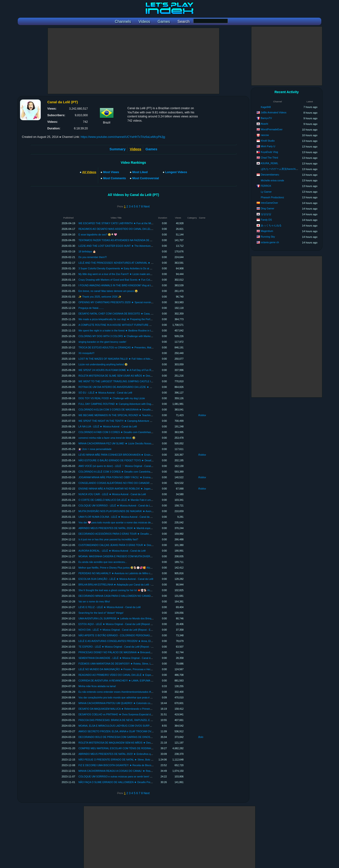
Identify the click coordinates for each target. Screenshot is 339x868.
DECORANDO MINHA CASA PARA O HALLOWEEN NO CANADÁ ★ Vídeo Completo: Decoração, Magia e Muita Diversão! (147, 596)
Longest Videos (176, 172)
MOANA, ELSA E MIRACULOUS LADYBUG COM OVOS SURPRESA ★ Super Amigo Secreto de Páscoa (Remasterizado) (147, 726)
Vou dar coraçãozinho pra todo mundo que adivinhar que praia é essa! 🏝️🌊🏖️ (122, 697)
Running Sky (268, 237)
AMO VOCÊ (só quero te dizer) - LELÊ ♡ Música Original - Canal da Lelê (119, 466)
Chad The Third (269, 158)
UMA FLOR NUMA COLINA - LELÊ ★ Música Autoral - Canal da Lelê (117, 517)
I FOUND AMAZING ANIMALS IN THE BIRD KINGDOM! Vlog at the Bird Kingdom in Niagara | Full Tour (136, 285)
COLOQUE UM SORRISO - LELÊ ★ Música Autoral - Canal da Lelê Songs (120, 506)
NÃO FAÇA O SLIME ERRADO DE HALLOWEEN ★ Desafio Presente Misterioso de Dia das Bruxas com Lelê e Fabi (143, 782)
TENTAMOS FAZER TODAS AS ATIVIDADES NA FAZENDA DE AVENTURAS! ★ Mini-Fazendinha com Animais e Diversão (147, 240)
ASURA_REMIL (269, 163)
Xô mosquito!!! (86, 353)
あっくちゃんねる (271, 225)
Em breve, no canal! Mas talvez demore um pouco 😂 (108, 291)
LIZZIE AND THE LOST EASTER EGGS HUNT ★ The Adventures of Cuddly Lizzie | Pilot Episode (133, 246)
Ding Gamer (268, 208)
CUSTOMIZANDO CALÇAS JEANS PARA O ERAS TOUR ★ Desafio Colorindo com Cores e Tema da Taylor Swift (142, 545)
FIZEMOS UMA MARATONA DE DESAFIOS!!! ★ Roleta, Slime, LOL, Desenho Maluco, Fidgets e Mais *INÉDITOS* (142, 664)
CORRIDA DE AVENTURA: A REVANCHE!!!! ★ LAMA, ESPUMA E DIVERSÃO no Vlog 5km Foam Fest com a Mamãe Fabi (147, 681)
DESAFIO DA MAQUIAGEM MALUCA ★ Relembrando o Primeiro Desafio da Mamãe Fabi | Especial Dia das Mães (142, 709)
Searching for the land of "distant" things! (101, 613)
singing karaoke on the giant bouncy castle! (102, 342)
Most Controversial (146, 178)
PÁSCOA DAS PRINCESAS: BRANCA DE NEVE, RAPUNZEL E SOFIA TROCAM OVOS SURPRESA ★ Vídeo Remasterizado (149, 720)
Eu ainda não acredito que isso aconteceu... (103, 562)
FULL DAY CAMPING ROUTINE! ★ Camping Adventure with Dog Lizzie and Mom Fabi (127, 404)
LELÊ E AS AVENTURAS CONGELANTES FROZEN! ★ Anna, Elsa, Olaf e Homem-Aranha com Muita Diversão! (141, 641)
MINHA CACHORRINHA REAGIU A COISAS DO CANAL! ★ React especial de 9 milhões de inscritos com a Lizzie (142, 771)
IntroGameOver (269, 203)
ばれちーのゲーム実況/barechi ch (280, 169)
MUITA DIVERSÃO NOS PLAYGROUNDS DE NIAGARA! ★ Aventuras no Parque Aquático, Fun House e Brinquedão (143, 511)
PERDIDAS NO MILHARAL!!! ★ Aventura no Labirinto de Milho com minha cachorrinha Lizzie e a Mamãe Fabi (139, 573)
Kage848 (266, 107)
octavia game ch (270, 242)
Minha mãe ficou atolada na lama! (97, 686)
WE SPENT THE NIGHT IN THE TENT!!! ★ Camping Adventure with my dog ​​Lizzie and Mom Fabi (133, 421)
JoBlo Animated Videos (274, 112)
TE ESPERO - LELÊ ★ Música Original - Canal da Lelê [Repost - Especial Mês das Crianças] (130, 647)
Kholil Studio (268, 141)
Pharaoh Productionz (272, 197)
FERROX (266, 186)
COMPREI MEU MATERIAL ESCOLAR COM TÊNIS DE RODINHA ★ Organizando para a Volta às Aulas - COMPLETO (145, 748)
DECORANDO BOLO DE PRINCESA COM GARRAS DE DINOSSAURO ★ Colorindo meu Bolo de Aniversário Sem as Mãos (148, 737)
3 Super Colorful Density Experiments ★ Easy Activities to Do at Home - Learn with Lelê (127, 268)
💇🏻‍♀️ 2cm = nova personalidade (95, 449)
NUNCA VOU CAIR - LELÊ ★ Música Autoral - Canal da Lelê (112, 494)
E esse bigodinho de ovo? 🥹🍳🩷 (98, 235)
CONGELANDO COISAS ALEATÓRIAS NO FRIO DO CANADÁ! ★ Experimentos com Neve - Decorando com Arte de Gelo (147, 483)
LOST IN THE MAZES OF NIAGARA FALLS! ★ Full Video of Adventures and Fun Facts (127, 359)
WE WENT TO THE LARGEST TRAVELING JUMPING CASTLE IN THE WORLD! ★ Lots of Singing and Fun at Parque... (145, 381)
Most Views (111, 172)
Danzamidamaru (270, 175)
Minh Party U (268, 146)
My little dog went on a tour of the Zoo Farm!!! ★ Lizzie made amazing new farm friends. (127, 274)
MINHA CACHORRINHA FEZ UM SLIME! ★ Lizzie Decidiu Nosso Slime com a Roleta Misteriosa (132, 443)
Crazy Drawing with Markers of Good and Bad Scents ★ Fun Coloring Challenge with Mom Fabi (131, 280)
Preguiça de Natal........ (91, 308)
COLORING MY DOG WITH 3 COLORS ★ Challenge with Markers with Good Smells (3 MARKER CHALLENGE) (141, 336)
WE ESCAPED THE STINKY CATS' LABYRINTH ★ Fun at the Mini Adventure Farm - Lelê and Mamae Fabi (138, 223)
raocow (265, 135)
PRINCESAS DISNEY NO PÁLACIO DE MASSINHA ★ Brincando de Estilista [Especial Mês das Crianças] (137, 652)
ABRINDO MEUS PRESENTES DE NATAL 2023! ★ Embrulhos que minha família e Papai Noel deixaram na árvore (142, 754)
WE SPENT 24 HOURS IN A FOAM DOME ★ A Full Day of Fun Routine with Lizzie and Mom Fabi (133, 370)
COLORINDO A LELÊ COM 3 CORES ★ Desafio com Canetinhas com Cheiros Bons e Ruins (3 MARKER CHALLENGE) (145, 472)
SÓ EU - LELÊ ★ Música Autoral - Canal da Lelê (105, 393)
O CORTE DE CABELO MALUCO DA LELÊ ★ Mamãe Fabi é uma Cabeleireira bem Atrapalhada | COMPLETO (140, 500)
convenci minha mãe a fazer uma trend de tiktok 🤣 (107, 438)
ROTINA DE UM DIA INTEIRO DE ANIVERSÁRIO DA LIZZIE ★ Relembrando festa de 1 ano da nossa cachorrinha (142, 387)
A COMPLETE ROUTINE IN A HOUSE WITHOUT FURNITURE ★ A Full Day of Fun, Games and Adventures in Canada (145, 325)
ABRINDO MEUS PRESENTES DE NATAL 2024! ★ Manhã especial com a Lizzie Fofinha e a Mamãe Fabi (137, 528)
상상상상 (266, 214)
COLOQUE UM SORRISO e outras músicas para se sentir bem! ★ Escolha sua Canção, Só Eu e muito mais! (139, 776)
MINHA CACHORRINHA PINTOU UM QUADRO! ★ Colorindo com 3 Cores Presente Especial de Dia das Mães (140, 703)
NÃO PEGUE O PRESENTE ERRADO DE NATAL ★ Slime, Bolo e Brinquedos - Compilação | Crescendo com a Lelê (143, 760)
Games (151, 149)
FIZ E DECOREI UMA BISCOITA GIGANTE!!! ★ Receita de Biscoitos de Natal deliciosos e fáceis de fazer (137, 765)
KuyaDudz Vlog (269, 152)
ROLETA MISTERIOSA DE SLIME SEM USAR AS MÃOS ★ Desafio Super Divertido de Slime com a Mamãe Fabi (141, 376)
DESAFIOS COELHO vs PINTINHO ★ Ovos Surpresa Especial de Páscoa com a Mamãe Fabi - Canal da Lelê (139, 714)
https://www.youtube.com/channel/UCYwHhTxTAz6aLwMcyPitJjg (123, 137)
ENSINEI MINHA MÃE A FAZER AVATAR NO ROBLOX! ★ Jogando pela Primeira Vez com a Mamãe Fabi (137, 489)
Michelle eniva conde (272, 180)
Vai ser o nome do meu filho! (94, 601)
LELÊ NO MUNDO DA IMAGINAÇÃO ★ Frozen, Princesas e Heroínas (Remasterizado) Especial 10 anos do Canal (142, 669)
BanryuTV (266, 118)
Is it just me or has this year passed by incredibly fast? (108, 539)
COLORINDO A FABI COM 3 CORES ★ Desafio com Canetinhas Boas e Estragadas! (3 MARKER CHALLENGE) (141, 432)
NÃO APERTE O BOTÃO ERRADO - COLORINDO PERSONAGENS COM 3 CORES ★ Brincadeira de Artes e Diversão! (145, 635)
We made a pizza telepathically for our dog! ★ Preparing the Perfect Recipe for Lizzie (125, 319)
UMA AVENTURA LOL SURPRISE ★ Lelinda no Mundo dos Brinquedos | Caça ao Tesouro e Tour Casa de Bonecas (143, 618)
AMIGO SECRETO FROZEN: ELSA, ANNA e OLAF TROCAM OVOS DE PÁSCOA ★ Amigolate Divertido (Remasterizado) (146, 731)
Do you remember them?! (93, 257)
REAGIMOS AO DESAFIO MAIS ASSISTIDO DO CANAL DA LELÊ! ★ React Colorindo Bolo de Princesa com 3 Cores (144, 229)
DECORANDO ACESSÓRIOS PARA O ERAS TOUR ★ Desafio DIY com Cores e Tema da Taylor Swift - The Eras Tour (144, 534)
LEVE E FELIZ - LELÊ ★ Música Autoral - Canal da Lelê (109, 607)
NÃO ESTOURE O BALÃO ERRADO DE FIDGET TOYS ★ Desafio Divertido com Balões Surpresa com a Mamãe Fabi (144, 460)
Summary (117, 149)
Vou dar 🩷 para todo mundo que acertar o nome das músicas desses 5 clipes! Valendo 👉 (129, 522)
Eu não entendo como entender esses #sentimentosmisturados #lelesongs (120, 692)
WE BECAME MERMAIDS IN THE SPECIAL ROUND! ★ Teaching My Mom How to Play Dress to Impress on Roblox (143, 415)
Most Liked (140, 172)
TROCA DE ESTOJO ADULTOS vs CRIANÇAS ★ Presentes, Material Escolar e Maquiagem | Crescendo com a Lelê (143, 347)
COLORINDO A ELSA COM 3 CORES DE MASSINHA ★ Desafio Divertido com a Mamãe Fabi (131, 410)
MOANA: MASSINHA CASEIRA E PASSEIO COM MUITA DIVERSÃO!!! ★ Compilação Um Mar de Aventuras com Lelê (144, 556)
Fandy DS (266, 220)
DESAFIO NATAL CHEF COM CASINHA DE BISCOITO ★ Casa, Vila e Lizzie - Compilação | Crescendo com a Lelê (142, 314)
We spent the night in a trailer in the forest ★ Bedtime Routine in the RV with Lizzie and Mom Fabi (132, 330)
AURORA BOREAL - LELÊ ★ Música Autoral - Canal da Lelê (112, 551)
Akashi (264, 124)
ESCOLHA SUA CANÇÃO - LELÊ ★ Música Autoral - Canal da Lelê (116, 579)
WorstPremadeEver (272, 129)
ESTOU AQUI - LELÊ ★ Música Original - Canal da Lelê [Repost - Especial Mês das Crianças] (131, 624)
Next (147, 207)
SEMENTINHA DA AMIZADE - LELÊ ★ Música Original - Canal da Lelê (118, 658)
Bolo (201, 737)
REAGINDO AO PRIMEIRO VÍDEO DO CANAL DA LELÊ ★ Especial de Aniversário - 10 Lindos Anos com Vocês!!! (142, 675)
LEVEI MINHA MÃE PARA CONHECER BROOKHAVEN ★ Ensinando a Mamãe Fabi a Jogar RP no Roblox (138, 455)
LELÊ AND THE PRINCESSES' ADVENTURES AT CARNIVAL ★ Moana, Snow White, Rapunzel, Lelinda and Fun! (142, 263)
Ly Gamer (266, 192)
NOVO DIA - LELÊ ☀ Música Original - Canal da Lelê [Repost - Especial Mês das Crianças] (129, 630)
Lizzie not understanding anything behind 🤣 (103, 364)
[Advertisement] (133, 61)
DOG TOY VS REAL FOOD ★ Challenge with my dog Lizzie (112, 398)
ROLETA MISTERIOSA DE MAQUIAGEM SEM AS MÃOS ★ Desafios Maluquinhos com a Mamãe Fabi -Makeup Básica (145, 743)
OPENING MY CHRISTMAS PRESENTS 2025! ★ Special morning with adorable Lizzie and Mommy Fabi (137, 302)
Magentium (267, 231)
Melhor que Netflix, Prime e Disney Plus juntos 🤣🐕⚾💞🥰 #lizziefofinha (120, 568)
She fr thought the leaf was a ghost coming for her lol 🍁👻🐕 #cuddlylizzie (120, 590)
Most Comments (115, 178)
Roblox (202, 415)
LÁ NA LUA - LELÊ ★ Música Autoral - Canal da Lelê (108, 426)
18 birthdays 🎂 (87, 251)
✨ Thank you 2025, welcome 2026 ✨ (100, 297)
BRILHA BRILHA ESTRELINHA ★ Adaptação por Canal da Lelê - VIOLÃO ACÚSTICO (126, 585)
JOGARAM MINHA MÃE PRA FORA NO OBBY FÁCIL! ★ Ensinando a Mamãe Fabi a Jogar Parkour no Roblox (140, 477)
